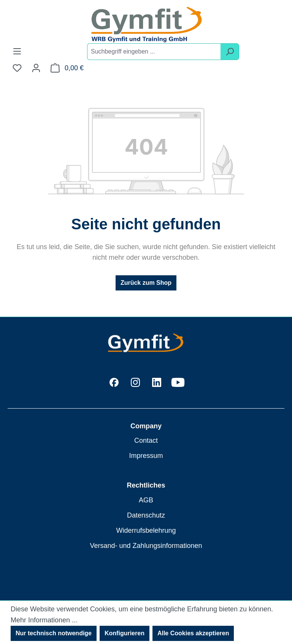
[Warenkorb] (67, 68)
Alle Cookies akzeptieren (193, 633)
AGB (146, 500)
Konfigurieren (125, 633)
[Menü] (17, 51)
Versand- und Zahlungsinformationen (146, 546)
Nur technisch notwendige (54, 633)
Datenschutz (146, 515)
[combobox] (154, 52)
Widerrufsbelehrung (146, 530)
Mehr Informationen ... (44, 620)
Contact (146, 440)
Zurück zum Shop (146, 283)
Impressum (146, 456)
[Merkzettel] (17, 68)
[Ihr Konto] (36, 68)
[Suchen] (230, 52)
